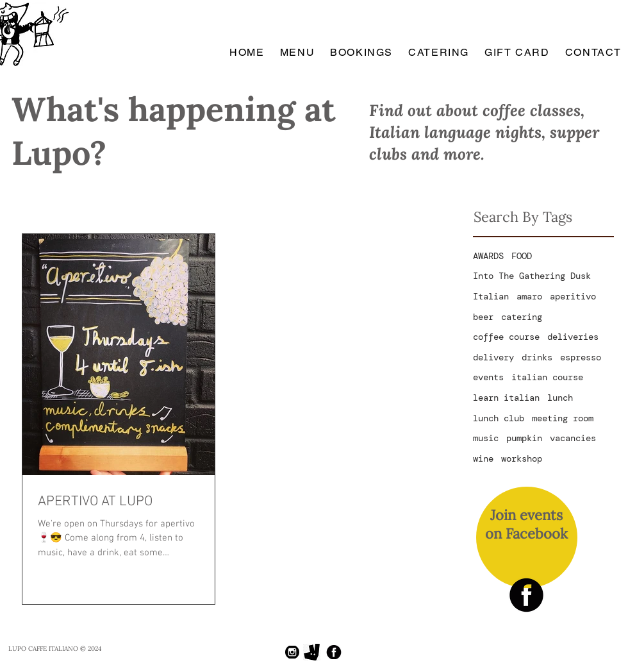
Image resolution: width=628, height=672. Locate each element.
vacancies (573, 438)
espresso (581, 357)
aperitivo (573, 296)
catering (522, 317)
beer (483, 317)
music (486, 438)
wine (483, 458)
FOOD (522, 256)
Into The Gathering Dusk (532, 276)
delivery (493, 357)
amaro (529, 296)
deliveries (573, 337)
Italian (491, 296)
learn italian (506, 398)
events (488, 377)
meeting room (563, 418)
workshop (522, 458)
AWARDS (488, 256)
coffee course (506, 337)
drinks (537, 357)
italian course (547, 377)
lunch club (499, 418)
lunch (560, 398)
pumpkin (524, 438)
